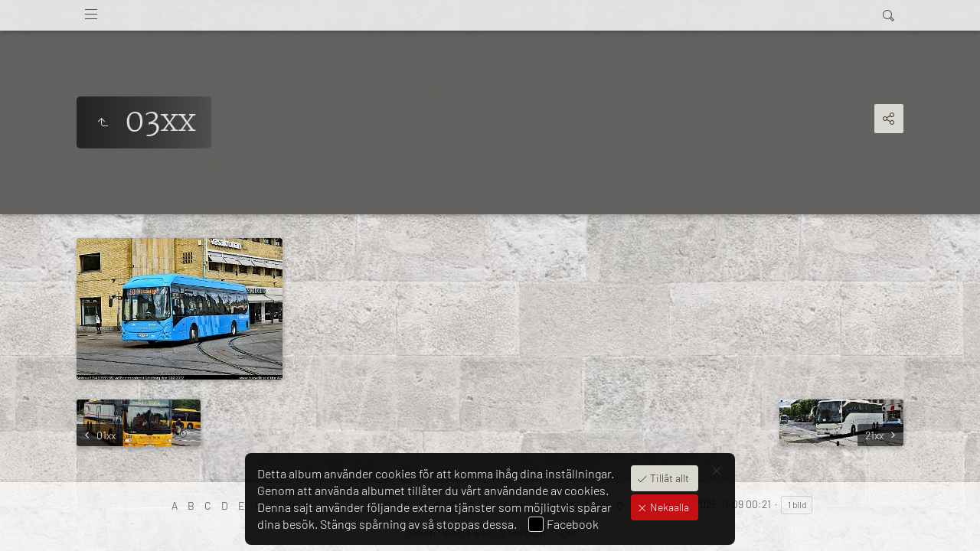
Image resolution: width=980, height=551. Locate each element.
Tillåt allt (668, 478)
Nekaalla (668, 507)
